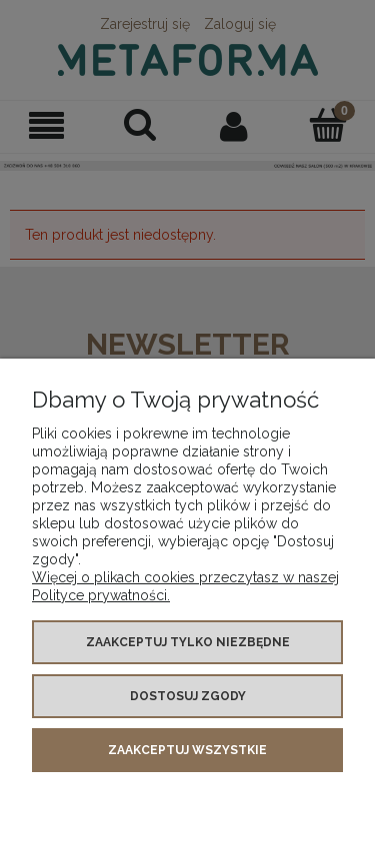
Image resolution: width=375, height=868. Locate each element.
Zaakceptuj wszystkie (187, 750)
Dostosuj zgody (188, 696)
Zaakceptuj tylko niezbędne (188, 642)
